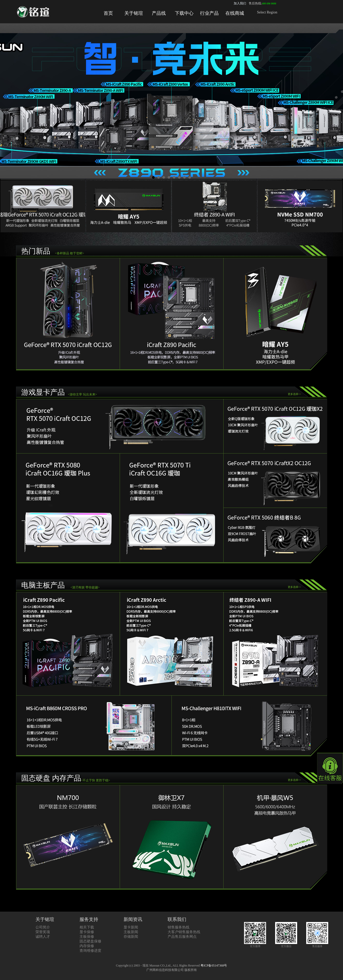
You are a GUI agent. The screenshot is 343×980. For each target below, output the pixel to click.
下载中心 (184, 13)
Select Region (267, 12)
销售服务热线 (178, 927)
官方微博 (255, 945)
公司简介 (43, 927)
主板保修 (87, 937)
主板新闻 (131, 932)
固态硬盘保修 (90, 941)
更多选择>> (294, 394)
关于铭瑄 (134, 13)
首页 (108, 13)
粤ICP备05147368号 (214, 965)
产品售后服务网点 (182, 937)
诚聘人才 (43, 937)
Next (336, 102)
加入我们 (240, 3)
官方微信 (286, 945)
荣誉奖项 (43, 932)
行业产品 (209, 13)
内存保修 (87, 946)
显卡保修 (87, 932)
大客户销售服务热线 (184, 932)
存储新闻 (131, 937)
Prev (7, 102)
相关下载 (87, 927)
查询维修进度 (90, 951)
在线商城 (235, 13)
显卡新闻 (131, 927)
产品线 (159, 13)
